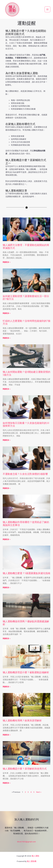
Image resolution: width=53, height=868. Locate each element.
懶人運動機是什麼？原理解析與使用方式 (25, 769)
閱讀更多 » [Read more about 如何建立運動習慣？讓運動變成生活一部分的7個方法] (7, 313)
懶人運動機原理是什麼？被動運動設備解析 (26, 672)
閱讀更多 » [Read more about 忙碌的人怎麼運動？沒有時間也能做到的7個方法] (7, 338)
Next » (39, 792)
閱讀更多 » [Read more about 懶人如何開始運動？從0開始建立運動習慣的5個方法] (7, 389)
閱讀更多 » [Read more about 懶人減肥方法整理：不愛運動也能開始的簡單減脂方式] (7, 262)
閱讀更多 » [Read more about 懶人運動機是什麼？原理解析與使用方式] (7, 783)
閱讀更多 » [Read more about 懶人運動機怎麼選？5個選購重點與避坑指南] (7, 588)
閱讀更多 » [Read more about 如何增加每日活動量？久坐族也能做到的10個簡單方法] (7, 440)
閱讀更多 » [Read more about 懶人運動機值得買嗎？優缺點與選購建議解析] (7, 639)
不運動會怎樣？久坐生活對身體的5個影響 (25, 474)
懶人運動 (35, 856)
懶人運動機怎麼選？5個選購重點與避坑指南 (26, 573)
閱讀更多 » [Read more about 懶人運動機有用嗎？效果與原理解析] (7, 735)
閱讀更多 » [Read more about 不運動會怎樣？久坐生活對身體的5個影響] (7, 488)
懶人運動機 (32, 861)
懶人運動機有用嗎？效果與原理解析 (22, 721)
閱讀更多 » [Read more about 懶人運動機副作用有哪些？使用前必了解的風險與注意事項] (7, 539)
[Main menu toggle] (48, 9)
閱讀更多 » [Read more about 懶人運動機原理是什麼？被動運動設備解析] (7, 687)
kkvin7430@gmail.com (26, 842)
